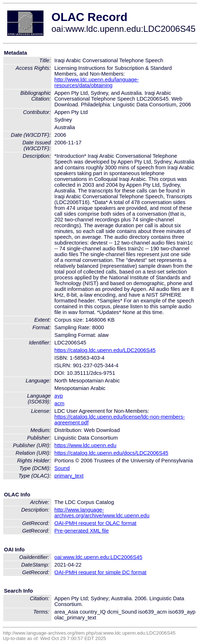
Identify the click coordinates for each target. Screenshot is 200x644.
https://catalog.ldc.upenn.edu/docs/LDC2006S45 (111, 453)
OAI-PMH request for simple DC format (100, 572)
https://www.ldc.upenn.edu (85, 445)
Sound (62, 468)
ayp (59, 396)
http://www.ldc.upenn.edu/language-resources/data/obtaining (97, 82)
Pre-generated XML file (82, 531)
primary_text (69, 476)
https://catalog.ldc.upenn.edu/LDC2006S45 (105, 350)
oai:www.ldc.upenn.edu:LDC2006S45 (98, 557)
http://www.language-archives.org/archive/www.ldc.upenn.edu (102, 513)
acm (59, 403)
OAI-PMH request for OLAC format (95, 523)
